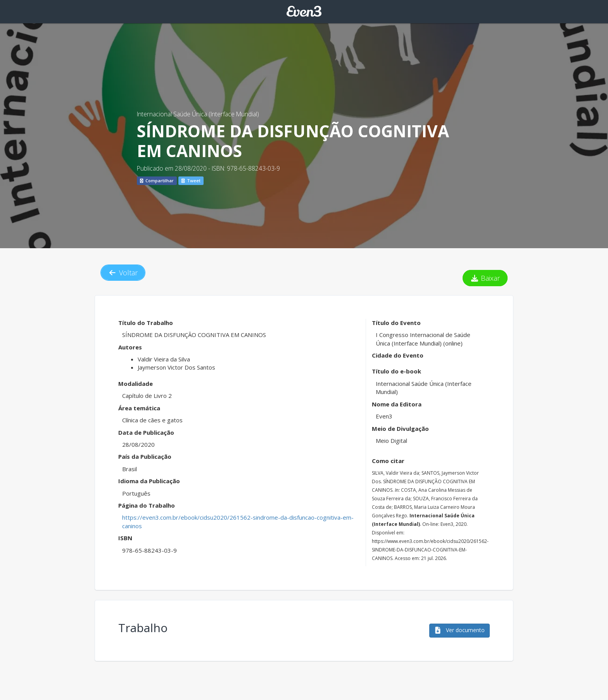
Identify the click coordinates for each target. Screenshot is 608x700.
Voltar (123, 273)
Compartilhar (157, 181)
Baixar (485, 278)
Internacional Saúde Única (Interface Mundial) (198, 114)
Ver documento (459, 630)
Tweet (191, 181)
